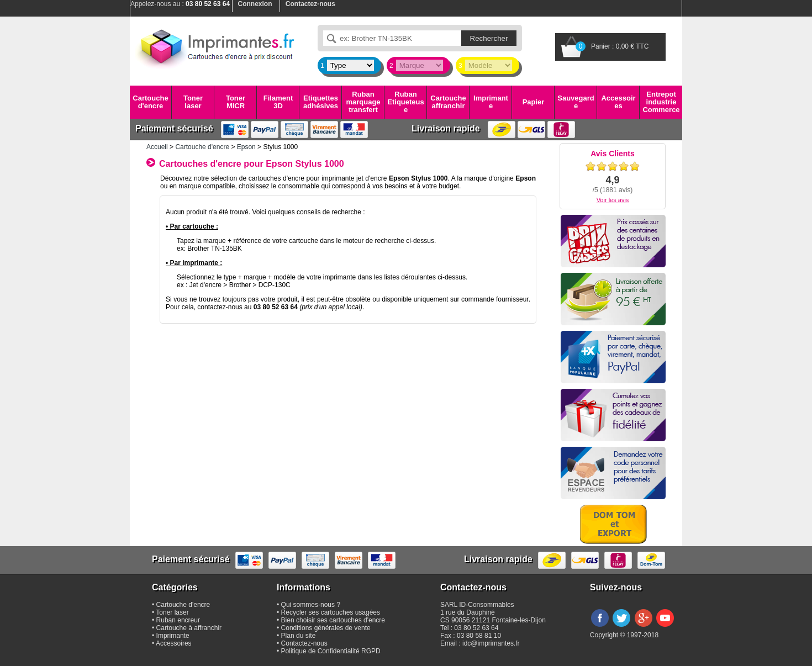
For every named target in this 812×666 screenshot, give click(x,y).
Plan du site (299, 636)
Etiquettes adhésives (321, 102)
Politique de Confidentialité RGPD (331, 651)
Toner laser (193, 102)
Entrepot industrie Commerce (661, 102)
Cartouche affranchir (448, 102)
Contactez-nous (304, 643)
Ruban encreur (178, 620)
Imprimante (491, 102)
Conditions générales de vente (326, 628)
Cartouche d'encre (150, 102)
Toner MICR (236, 102)
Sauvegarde (576, 102)
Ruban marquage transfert (363, 102)
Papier (534, 102)
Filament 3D (278, 102)
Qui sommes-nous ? (311, 605)
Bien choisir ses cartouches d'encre (333, 620)
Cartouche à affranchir (189, 628)
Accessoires (618, 102)
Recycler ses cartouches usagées (331, 612)
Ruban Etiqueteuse (405, 102)
